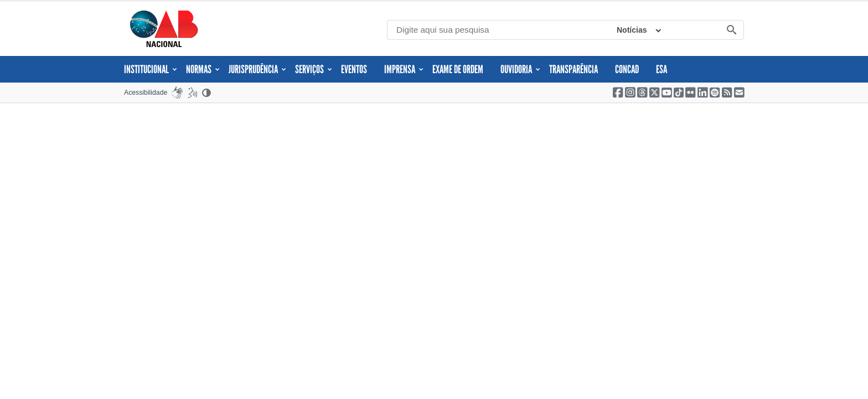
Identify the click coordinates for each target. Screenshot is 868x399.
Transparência (573, 69)
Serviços (314, 69)
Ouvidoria (520, 69)
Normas (203, 69)
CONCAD (627, 69)
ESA (662, 69)
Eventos (354, 69)
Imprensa (404, 69)
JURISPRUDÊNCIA (257, 69)
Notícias (632, 30)
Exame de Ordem (458, 69)
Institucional (151, 69)
